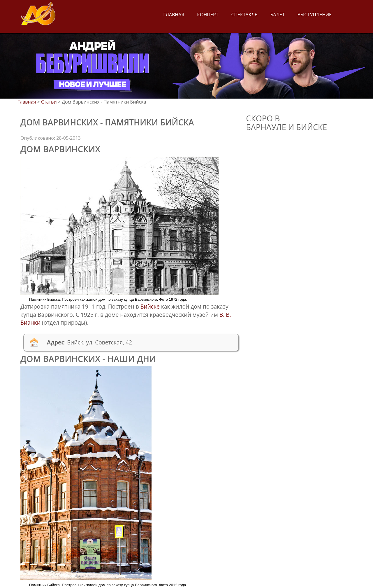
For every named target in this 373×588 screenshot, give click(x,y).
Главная (174, 15)
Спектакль (244, 15)
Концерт (208, 15)
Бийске (150, 306)
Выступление (315, 15)
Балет (278, 15)
